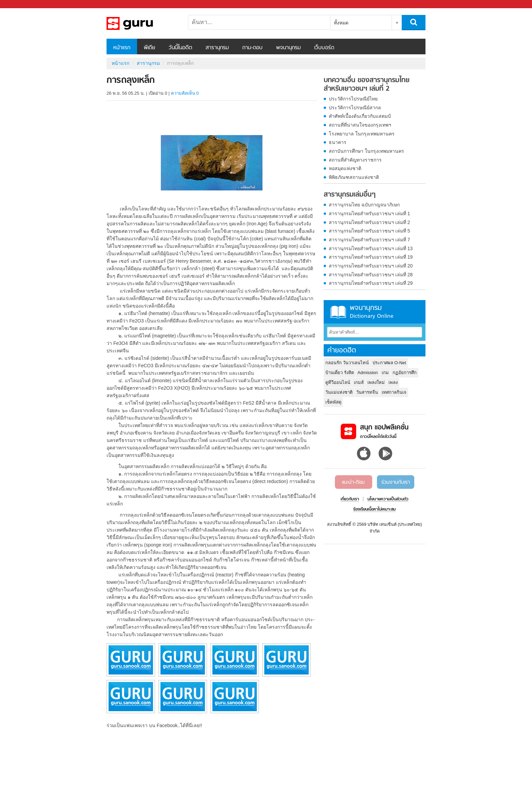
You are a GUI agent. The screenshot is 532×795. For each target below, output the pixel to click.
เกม (385, 373)
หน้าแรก (122, 48)
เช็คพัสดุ (333, 402)
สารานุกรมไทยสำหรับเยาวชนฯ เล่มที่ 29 (371, 283)
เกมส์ (359, 382)
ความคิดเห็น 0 (185, 93)
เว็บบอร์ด (324, 48)
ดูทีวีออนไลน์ (338, 382)
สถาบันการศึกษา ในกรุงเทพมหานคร (366, 151)
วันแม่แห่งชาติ (339, 392)
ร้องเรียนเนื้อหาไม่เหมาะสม (374, 510)
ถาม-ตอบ (252, 48)
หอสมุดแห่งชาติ (345, 168)
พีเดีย (149, 48)
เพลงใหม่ (376, 382)
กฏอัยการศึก (405, 373)
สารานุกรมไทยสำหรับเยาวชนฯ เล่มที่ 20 (371, 266)
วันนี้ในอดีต (180, 48)
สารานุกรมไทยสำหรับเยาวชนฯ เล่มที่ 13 (371, 248)
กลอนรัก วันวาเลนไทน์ (347, 363)
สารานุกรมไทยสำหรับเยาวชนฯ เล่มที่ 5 (369, 231)
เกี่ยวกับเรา (350, 499)
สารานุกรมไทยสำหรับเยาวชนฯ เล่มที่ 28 (371, 275)
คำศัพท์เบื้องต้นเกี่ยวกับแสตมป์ (360, 116)
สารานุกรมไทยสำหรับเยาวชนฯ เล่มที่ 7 (369, 240)
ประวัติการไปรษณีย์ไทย (353, 99)
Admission (368, 373)
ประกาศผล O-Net (389, 363)
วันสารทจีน (367, 392)
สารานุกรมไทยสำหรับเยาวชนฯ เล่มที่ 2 (369, 222)
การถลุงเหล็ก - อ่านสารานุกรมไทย (142, 23)
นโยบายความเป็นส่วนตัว (388, 499)
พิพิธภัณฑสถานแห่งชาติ (354, 177)
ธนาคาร (338, 142)
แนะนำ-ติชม (353, 482)
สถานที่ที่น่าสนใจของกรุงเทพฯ (360, 125)
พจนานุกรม (288, 48)
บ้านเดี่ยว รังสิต (340, 373)
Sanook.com (20, 4)
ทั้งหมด (341, 23)
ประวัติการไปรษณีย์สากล (355, 108)
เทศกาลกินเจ (394, 392)
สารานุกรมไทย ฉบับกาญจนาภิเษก (364, 205)
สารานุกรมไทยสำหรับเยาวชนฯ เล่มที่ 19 (371, 257)
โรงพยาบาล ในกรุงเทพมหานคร (362, 134)
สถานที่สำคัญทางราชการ (355, 160)
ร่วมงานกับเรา (396, 482)
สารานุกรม (217, 48)
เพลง (393, 382)
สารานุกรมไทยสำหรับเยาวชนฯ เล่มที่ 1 (369, 214)
